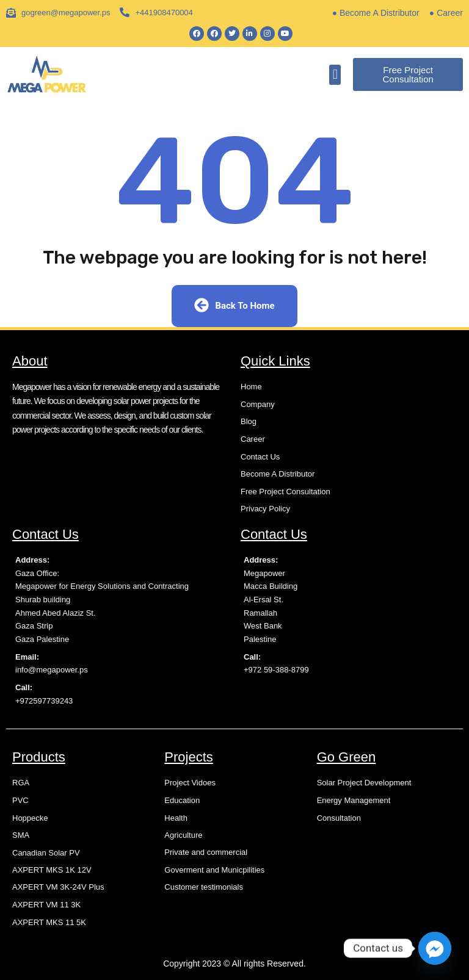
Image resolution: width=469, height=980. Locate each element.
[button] (335, 75)
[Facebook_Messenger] (435, 948)
